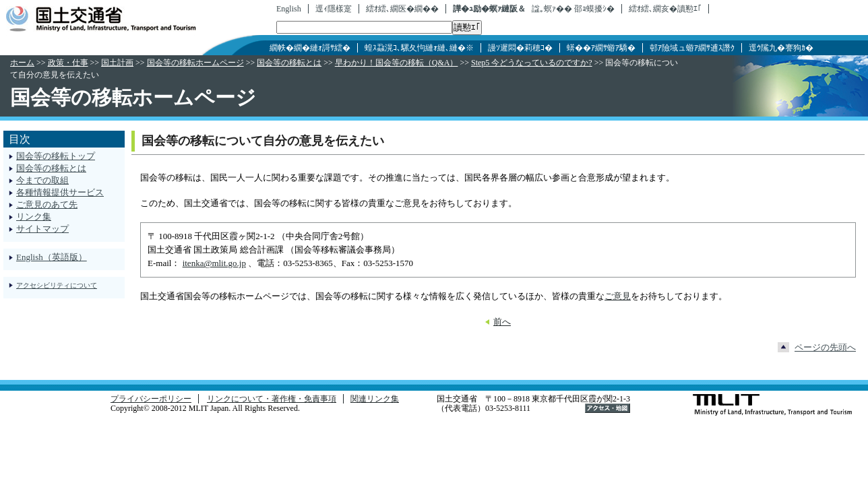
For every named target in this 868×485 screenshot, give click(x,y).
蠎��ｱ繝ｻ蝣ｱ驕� (601, 48)
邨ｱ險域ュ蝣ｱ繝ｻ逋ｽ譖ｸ (692, 48)
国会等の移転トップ (56, 156)
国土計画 (117, 63)
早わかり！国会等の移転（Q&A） (397, 63)
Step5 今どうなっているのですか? (532, 63)
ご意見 (618, 296)
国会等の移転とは (289, 63)
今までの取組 (42, 180)
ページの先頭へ (825, 347)
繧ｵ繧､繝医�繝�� (402, 9)
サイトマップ (42, 229)
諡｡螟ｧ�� (552, 9)
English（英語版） (52, 257)
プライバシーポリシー (151, 399)
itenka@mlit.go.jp (214, 263)
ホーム (22, 63)
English (289, 9)
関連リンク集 (375, 399)
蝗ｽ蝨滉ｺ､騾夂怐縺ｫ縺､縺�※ (419, 48)
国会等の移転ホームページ (195, 63)
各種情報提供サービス (60, 192)
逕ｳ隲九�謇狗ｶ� (781, 48)
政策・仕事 (68, 63)
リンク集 (34, 217)
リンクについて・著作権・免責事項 (272, 399)
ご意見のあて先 (47, 204)
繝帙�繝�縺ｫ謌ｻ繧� (310, 48)
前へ (502, 322)
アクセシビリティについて (57, 285)
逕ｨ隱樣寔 (334, 9)
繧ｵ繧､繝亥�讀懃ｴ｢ (665, 9)
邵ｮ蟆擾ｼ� (594, 9)
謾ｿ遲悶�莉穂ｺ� (520, 48)
